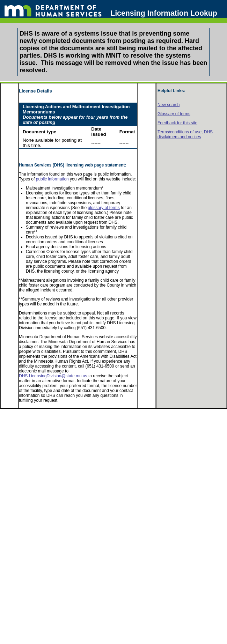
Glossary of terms (174, 114)
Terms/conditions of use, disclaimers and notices (185, 134)
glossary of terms (104, 208)
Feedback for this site (177, 123)
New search (169, 105)
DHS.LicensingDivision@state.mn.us (53, 376)
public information (52, 179)
